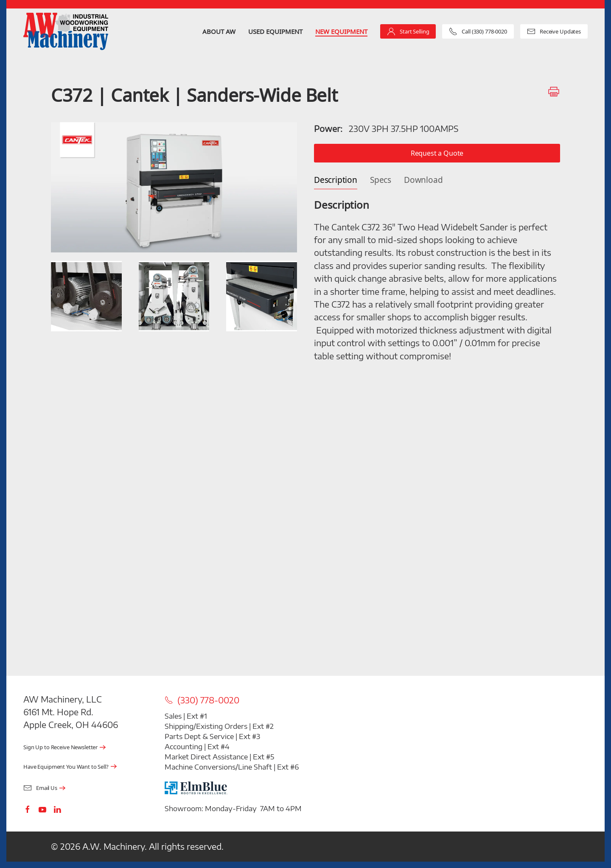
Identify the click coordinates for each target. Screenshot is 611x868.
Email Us (40, 788)
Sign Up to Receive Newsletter (60, 747)
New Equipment (341, 31)
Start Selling (408, 31)
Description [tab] (336, 180)
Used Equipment (275, 31)
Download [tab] (423, 180)
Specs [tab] (381, 180)
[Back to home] (66, 31)
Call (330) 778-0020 (478, 31)
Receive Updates (554, 31)
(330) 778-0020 (202, 700)
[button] (174, 187)
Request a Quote (437, 153)
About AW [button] (219, 31)
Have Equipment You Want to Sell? (66, 767)
